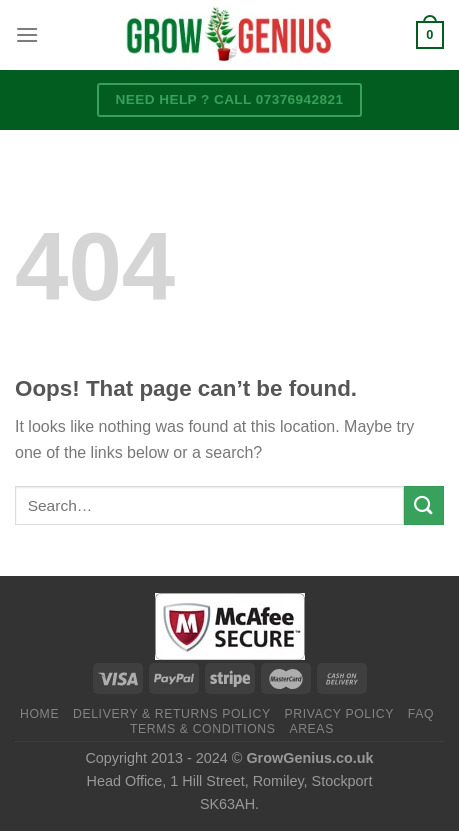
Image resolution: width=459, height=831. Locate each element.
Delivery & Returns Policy (172, 714)
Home (39, 714)
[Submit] (424, 505)
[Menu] (27, 34)
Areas (311, 729)
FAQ (421, 714)
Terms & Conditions (203, 729)
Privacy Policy (339, 714)
